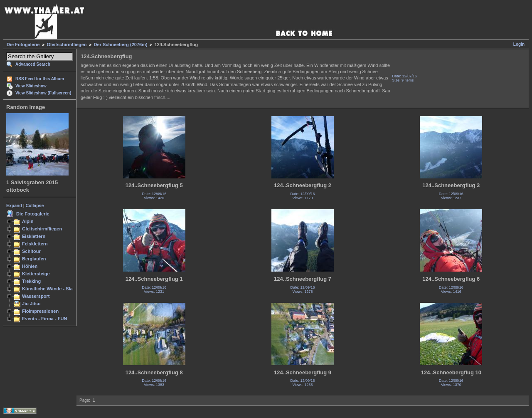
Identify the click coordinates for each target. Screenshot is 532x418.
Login (519, 44)
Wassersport (36, 296)
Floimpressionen (40, 311)
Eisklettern (34, 236)
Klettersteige (36, 274)
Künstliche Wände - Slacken (53, 289)
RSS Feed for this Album (40, 79)
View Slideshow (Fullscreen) (43, 93)
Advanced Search (33, 64)
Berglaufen (34, 259)
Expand (14, 205)
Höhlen (30, 266)
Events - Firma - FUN (44, 319)
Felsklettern (35, 244)
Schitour (31, 251)
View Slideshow (31, 86)
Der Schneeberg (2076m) (121, 45)
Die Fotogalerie (23, 45)
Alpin (28, 221)
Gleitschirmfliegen (67, 45)
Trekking (31, 281)
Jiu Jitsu (31, 304)
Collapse (35, 205)
